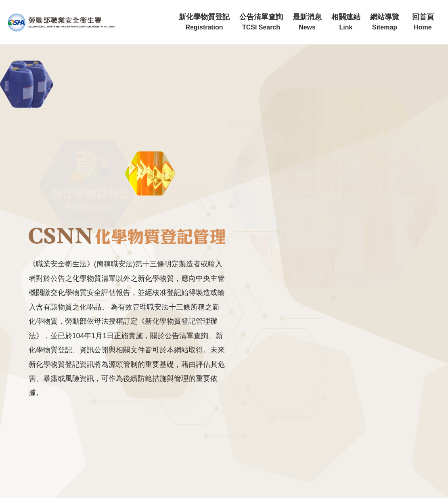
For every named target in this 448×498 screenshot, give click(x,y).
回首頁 (423, 22)
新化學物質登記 (204, 22)
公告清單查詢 (261, 22)
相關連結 (346, 22)
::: (171, 3)
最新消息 (307, 22)
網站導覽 (385, 22)
